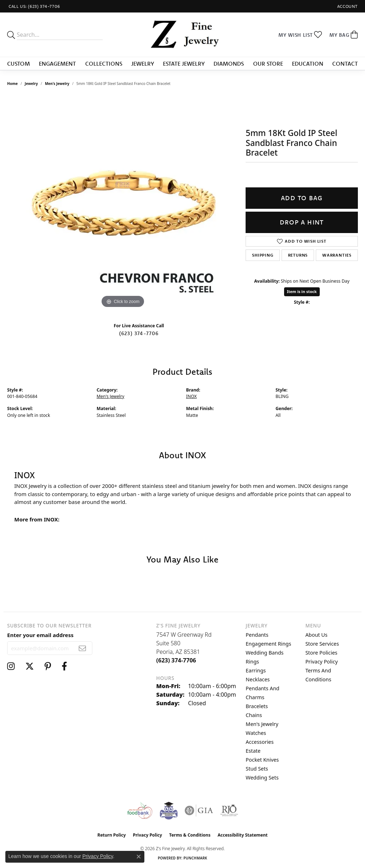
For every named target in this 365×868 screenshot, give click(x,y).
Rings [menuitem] (252, 662)
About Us (317, 635)
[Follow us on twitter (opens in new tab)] (30, 666)
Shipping (263, 255)
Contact (345, 64)
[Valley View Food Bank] (140, 811)
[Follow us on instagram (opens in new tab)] (11, 666)
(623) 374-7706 (139, 333)
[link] (34, 6)
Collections (104, 64)
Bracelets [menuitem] (257, 706)
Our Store (268, 64)
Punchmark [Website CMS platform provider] (196, 858)
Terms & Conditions (190, 835)
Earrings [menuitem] (256, 670)
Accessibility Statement (242, 835)
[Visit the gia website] (199, 811)
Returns (298, 255)
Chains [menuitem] (254, 715)
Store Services (322, 644)
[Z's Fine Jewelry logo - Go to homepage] (182, 35)
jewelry (31, 84)
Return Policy (112, 835)
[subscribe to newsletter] (83, 648)
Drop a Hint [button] (302, 222)
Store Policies (322, 653)
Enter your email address (40, 635)
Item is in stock (302, 291)
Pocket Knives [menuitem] (262, 760)
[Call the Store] (176, 660)
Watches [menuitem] (256, 733)
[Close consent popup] (139, 857)
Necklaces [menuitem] (258, 679)
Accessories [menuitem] (259, 742)
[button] (347, 6)
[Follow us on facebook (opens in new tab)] (64, 666)
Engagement (57, 64)
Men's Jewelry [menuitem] (262, 724)
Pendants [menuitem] (257, 635)
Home (12, 84)
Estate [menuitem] (253, 751)
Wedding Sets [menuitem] (262, 778)
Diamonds (229, 64)
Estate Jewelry (184, 64)
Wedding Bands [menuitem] (264, 653)
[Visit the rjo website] (229, 811)
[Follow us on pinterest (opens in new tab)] (48, 666)
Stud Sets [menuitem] (257, 769)
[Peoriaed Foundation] (169, 811)
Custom (19, 64)
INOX (191, 396)
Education (308, 64)
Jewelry (143, 64)
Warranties (337, 255)
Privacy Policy (322, 662)
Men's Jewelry (57, 84)
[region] (123, 203)
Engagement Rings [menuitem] (268, 644)
